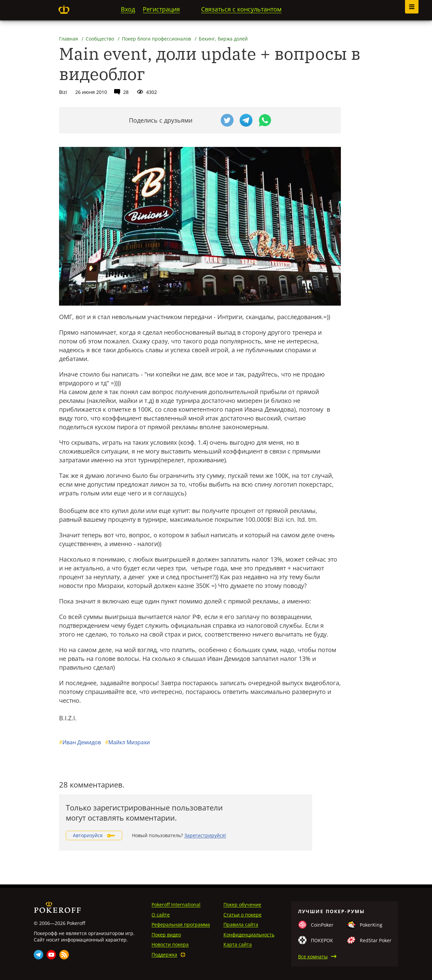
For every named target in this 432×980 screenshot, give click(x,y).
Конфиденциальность (249, 935)
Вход (128, 9)
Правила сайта (241, 924)
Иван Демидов (80, 742)
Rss (64, 955)
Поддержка (164, 955)
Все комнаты (313, 957)
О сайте (161, 915)
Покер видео (166, 935)
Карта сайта (238, 944)
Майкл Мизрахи (127, 742)
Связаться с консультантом (241, 9)
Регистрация (161, 9)
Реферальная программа (181, 924)
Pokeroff (64, 9)
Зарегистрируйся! (205, 835)
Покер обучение (242, 905)
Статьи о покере (242, 915)
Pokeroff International (176, 905)
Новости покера (170, 944)
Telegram (38, 955)
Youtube (51, 955)
